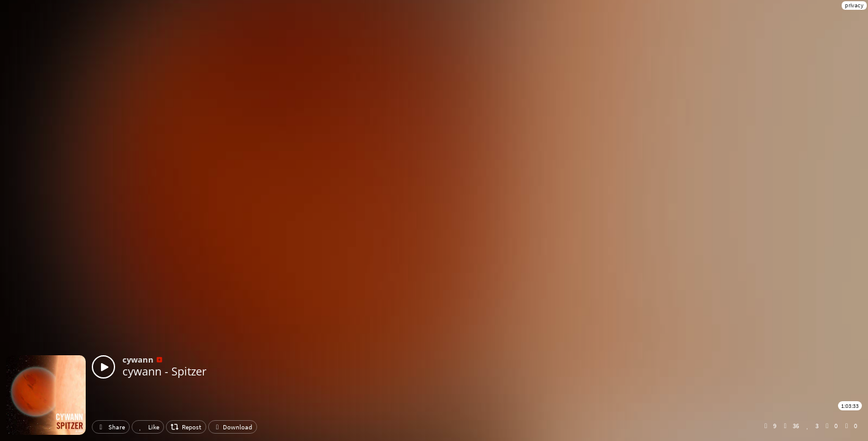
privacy (854, 5)
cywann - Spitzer (164, 371)
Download (233, 427)
